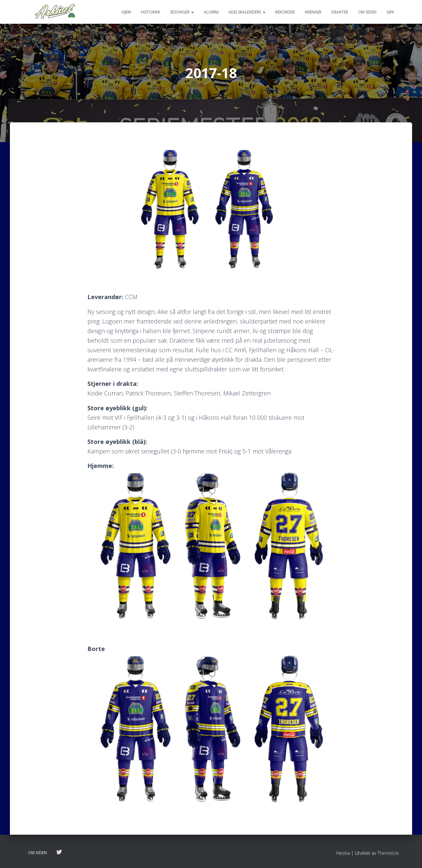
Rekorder (285, 12)
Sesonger (182, 12)
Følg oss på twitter (59, 852)
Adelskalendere (247, 12)
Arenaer (313, 12)
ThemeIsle (388, 853)
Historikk (151, 12)
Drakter (340, 12)
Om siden (367, 12)
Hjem (126, 12)
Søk (390, 12)
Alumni (211, 12)
